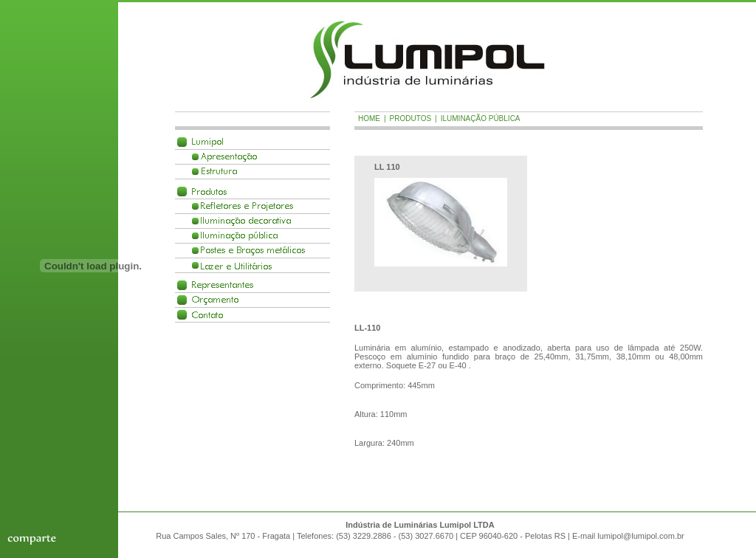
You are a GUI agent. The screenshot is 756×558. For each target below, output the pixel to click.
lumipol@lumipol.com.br (641, 536)
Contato (207, 315)
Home (369, 118)
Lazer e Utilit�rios (236, 265)
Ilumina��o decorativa (246, 221)
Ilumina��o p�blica (239, 236)
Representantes (223, 285)
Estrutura (219, 172)
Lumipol (207, 142)
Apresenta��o (229, 157)
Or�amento (215, 300)
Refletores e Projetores (247, 206)
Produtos (209, 192)
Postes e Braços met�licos (253, 251)
